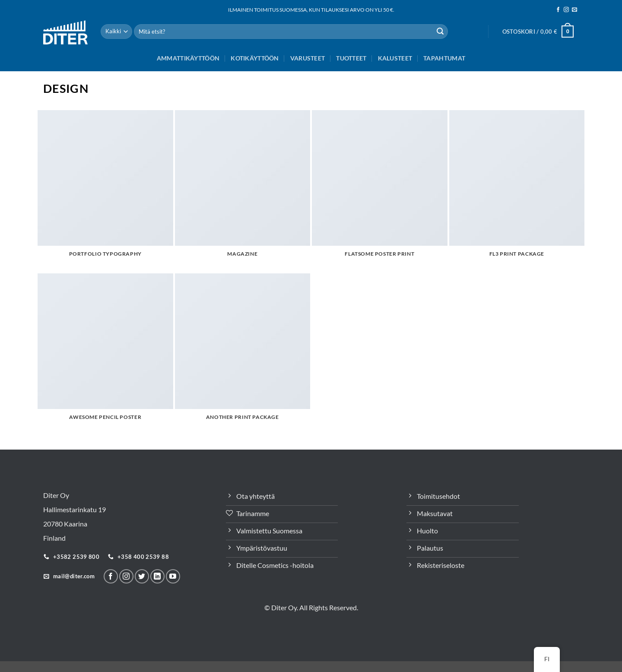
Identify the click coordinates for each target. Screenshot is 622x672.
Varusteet (308, 58)
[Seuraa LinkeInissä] (157, 576)
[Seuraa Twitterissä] (142, 576)
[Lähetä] (440, 32)
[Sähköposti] (574, 10)
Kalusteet (395, 58)
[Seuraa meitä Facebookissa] (558, 10)
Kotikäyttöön (255, 58)
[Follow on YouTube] (173, 576)
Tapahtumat (444, 58)
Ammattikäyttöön (188, 58)
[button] (538, 32)
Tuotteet (351, 58)
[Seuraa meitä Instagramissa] (566, 10)
